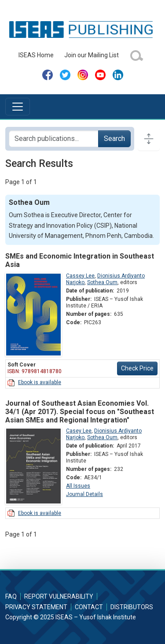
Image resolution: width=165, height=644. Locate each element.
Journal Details (84, 494)
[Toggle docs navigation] (149, 139)
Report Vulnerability (59, 596)
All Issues (78, 486)
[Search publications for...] (54, 139)
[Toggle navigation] (18, 107)
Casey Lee (79, 431)
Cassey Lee (80, 276)
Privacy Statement (36, 607)
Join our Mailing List (92, 55)
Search (114, 139)
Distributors (132, 607)
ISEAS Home (36, 55)
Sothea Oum (102, 282)
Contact (89, 607)
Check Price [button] (137, 368)
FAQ (11, 596)
